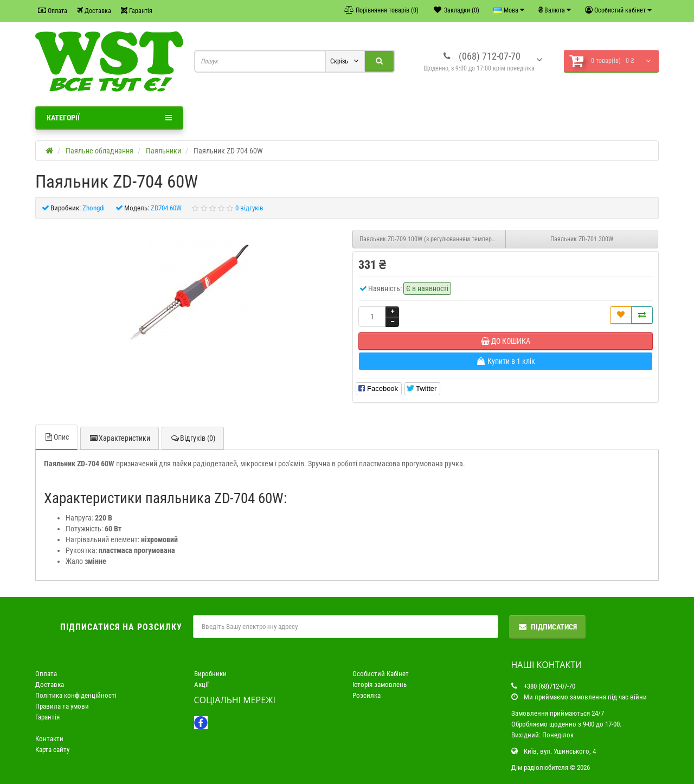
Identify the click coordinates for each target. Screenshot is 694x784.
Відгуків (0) (193, 438)
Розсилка (367, 695)
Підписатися (547, 627)
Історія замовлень (380, 685)
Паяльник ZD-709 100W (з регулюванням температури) (433, 239)
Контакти (49, 739)
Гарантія (137, 11)
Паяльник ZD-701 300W (582, 239)
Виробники (210, 674)
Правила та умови (62, 706)
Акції (201, 685)
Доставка (94, 11)
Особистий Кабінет (381, 674)
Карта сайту (52, 750)
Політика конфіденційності (76, 695)
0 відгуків (249, 208)
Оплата (53, 11)
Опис (56, 437)
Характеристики (120, 438)
